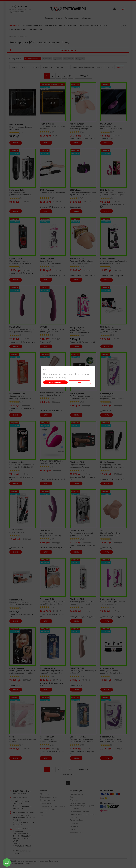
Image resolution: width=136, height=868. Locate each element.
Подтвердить (55, 382)
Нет (79, 382)
